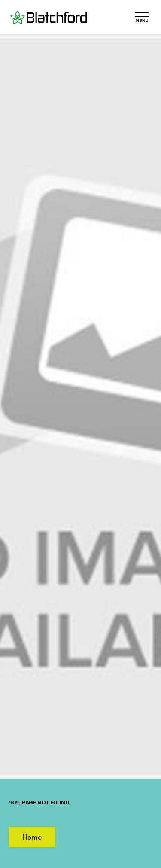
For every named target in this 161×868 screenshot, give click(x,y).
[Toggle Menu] (142, 17)
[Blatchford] (49, 17)
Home (32, 837)
